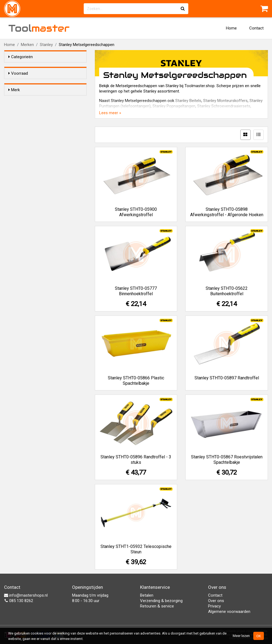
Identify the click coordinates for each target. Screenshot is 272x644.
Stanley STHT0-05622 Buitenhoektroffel (227, 291)
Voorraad (18, 73)
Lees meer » (110, 113)
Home (231, 28)
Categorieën (21, 57)
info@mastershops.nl (26, 595)
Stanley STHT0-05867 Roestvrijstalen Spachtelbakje (227, 460)
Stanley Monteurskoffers (225, 101)
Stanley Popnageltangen (174, 106)
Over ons (216, 601)
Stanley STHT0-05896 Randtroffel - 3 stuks (136, 460)
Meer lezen (241, 636)
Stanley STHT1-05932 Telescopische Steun (136, 549)
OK (259, 636)
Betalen (147, 595)
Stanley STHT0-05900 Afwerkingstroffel (136, 212)
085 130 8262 (19, 601)
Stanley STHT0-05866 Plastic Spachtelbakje (136, 381)
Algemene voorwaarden (229, 612)
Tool (39, 28)
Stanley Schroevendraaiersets (224, 106)
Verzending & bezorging (161, 601)
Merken (27, 45)
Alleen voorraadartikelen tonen (44, 84)
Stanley (46, 45)
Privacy (214, 606)
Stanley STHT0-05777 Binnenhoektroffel (136, 291)
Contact (256, 28)
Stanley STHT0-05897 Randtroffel (227, 378)
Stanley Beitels (188, 101)
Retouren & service (157, 606)
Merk (14, 100)
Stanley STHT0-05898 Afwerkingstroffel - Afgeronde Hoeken (227, 212)
